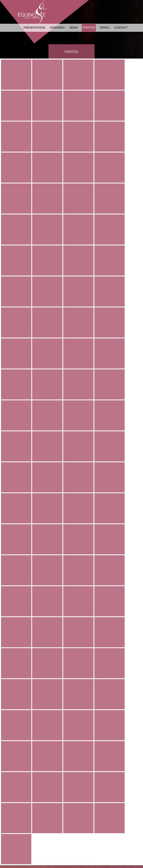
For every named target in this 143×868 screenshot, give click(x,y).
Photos (89, 28)
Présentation (34, 28)
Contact (121, 28)
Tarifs (105, 28)
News (74, 28)
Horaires (57, 28)
